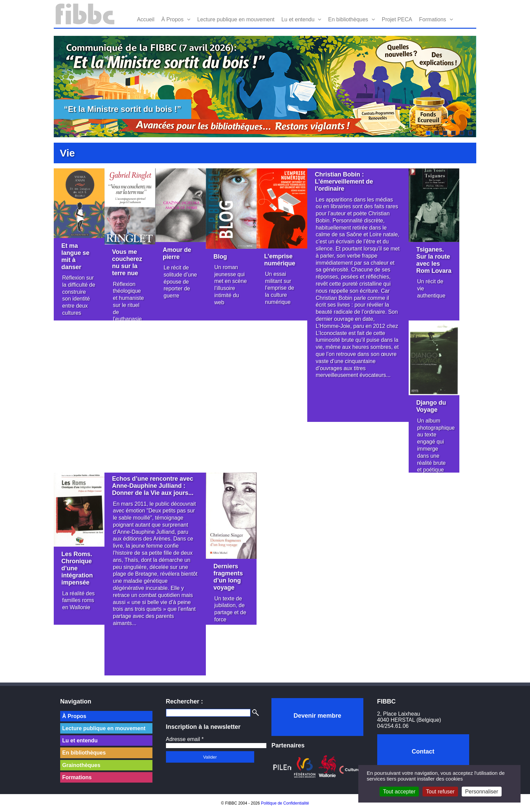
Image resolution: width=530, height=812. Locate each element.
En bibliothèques (348, 19)
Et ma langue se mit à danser (76, 256)
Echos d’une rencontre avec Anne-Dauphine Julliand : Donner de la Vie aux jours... (153, 486)
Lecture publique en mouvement (236, 19)
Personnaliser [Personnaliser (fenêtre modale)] (482, 792)
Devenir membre (317, 716)
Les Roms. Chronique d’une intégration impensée (77, 568)
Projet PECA (397, 19)
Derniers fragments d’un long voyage (228, 577)
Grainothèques (81, 765)
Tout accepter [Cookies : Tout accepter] (399, 792)
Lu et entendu (298, 19)
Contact (423, 751)
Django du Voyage (431, 406)
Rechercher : (185, 701)
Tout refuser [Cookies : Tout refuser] (440, 792)
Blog (220, 257)
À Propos (172, 19)
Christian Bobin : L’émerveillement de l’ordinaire (344, 182)
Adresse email (185, 739)
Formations (433, 19)
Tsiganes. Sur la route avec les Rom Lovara (434, 260)
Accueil (146, 19)
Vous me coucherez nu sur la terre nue (127, 262)
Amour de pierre (177, 253)
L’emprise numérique (280, 260)
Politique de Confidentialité (285, 803)
